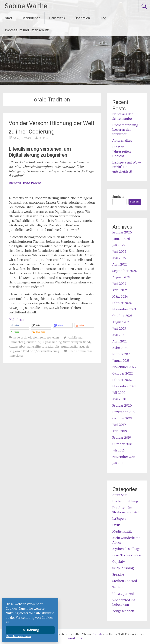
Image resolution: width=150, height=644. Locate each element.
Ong (11, 351)
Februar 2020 (122, 405)
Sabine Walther (27, 6)
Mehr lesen (19, 320)
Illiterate (41, 347)
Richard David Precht (25, 183)
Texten (118, 587)
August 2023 (121, 322)
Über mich (82, 18)
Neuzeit (84, 347)
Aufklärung (75, 338)
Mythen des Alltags (126, 549)
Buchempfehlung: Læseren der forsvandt (126, 130)
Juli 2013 (118, 463)
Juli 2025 (119, 245)
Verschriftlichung (48, 351)
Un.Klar (44, 138)
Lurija (73, 347)
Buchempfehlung (125, 501)
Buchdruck (33, 342)
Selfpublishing (123, 568)
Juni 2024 (119, 284)
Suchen (118, 197)
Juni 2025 (119, 252)
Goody (87, 342)
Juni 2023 (119, 329)
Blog (103, 18)
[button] (19, 325)
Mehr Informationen (18, 636)
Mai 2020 (119, 399)
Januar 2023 (121, 361)
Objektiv (119, 562)
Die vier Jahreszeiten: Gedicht (122, 151)
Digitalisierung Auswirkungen (62, 342)
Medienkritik (122, 531)
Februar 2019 (122, 438)
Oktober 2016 (122, 444)
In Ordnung (30, 630)
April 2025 (120, 264)
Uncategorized (123, 594)
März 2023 (120, 348)
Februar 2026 (122, 232)
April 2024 (120, 290)
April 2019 (120, 431)
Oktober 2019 (122, 418)
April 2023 (120, 341)
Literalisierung (58, 347)
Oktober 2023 (122, 316)
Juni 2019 (119, 425)
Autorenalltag (122, 140)
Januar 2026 (121, 239)
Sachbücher (31, 18)
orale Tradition (25, 351)
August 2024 (122, 277)
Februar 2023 (122, 354)
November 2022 (124, 367)
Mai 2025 (119, 258)
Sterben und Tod (125, 581)
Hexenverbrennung (21, 347)
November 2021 (124, 386)
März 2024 (120, 296)
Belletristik (57, 18)
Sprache (118, 574)
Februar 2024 (122, 303)
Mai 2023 (119, 335)
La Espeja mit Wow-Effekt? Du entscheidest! (127, 167)
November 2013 (124, 457)
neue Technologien (26, 338)
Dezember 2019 (124, 412)
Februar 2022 (122, 380)
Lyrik (116, 525)
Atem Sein (120, 495)
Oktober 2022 (123, 373)
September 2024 (124, 271)
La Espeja (119, 519)
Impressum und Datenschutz (27, 30)
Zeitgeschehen (49, 338)
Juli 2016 (118, 450)
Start (8, 18)
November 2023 (124, 309)
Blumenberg (17, 342)
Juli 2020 (119, 393)
